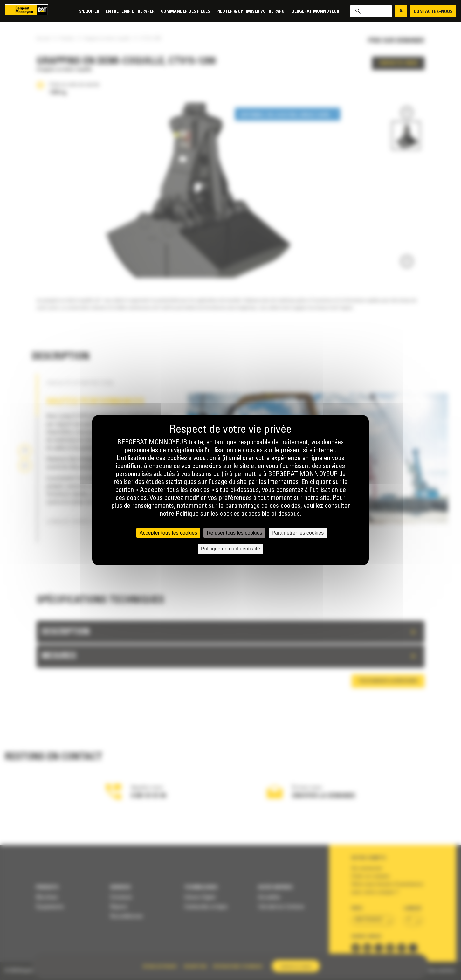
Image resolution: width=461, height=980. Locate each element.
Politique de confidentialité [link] (230, 549)
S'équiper (89, 12)
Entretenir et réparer (130, 12)
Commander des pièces (186, 12)
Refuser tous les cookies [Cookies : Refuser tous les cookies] (234, 533)
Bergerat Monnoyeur (315, 12)
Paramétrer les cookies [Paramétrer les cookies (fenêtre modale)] (298, 533)
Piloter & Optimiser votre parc (251, 12)
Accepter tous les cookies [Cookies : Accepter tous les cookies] (168, 533)
